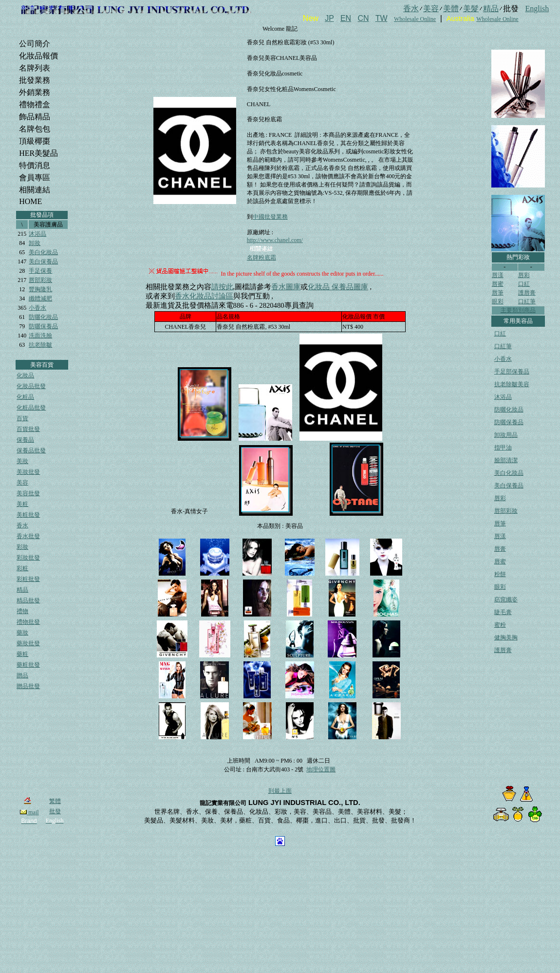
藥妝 (22, 633)
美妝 (22, 461)
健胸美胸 (506, 637)
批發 (55, 811)
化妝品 (25, 375)
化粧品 (25, 397)
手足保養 (40, 271)
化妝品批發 (31, 386)
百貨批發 (28, 429)
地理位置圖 (321, 769)
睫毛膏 (503, 612)
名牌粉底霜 (261, 258)
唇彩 (524, 275)
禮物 (22, 611)
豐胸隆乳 (40, 289)
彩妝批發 (28, 558)
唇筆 (498, 293)
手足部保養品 (512, 372)
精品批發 (28, 600)
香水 (22, 525)
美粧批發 (28, 515)
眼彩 (498, 301)
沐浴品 (37, 234)
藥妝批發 (28, 643)
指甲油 (503, 448)
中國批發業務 (270, 217)
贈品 (22, 675)
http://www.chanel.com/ (275, 240)
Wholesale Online (415, 19)
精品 (22, 590)
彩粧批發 (28, 579)
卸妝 (35, 243)
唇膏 (500, 549)
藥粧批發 (28, 665)
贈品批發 (28, 686)
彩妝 (22, 547)
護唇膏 (527, 293)
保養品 (25, 440)
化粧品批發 (31, 408)
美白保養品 (43, 262)
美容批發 (28, 493)
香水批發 (28, 536)
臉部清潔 (506, 460)
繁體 (55, 801)
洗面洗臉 (40, 336)
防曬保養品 (43, 326)
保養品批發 (31, 450)
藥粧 (22, 654)
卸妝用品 (506, 435)
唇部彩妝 (40, 280)
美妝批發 (28, 472)
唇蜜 (498, 284)
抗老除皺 (40, 345)
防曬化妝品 (43, 317)
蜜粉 (500, 625)
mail (29, 812)
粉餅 (500, 574)
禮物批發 (28, 622)
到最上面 (280, 791)
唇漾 (498, 275)
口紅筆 (527, 301)
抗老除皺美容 (512, 384)
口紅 (524, 284)
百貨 (22, 418)
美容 (22, 483)
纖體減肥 (40, 299)
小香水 (37, 308)
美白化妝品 (43, 252)
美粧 (22, 504)
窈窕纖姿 (506, 599)
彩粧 (22, 568)
